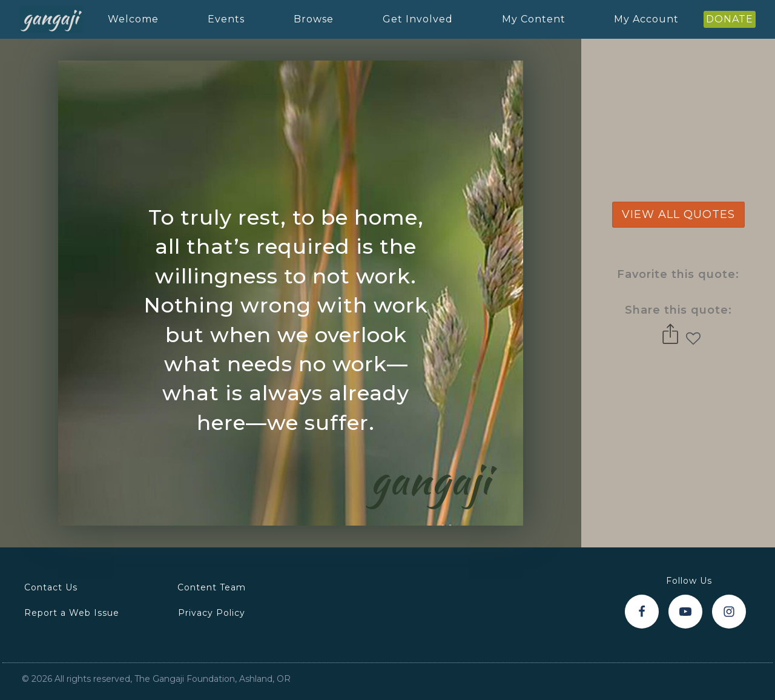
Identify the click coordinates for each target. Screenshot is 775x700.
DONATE (730, 19)
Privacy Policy (212, 613)
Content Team (212, 587)
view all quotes (678, 214)
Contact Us (51, 587)
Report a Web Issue (72, 613)
